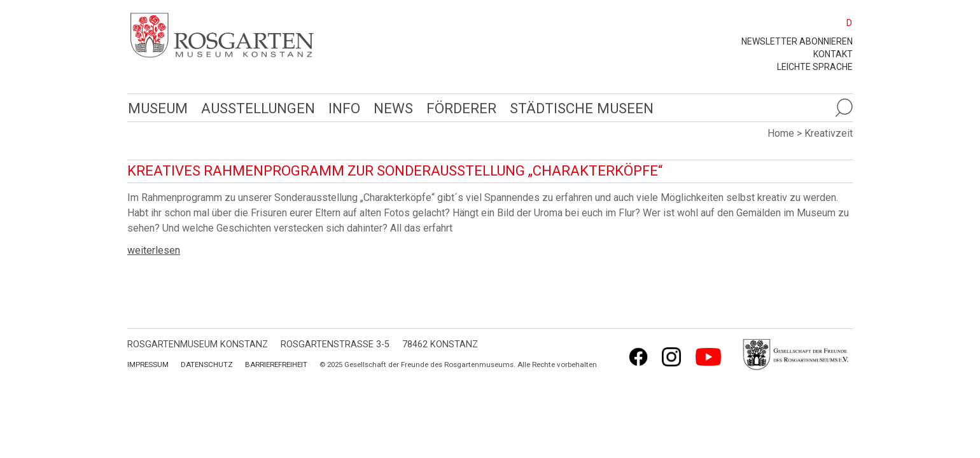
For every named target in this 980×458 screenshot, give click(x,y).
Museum (157, 108)
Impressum (148, 364)
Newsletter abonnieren (797, 41)
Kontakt (833, 54)
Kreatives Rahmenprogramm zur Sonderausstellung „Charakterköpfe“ (395, 171)
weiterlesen (154, 250)
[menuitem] (843, 23)
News (390, 108)
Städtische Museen (577, 108)
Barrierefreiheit (276, 364)
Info (341, 108)
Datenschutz (207, 364)
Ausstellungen (256, 108)
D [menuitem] (849, 23)
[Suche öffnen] (844, 108)
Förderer (458, 108)
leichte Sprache (815, 67)
